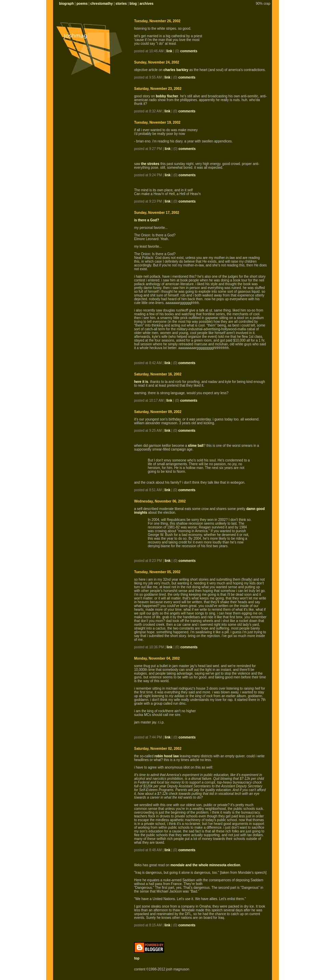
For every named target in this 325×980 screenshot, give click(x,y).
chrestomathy (102, 4)
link (169, 51)
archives (147, 4)
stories (121, 4)
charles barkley (176, 70)
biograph (67, 4)
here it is (141, 382)
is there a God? (147, 220)
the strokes (150, 164)
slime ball (196, 446)
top (137, 958)
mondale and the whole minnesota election (205, 865)
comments (189, 51)
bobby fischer (167, 96)
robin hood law (166, 756)
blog (133, 4)
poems (82, 4)
